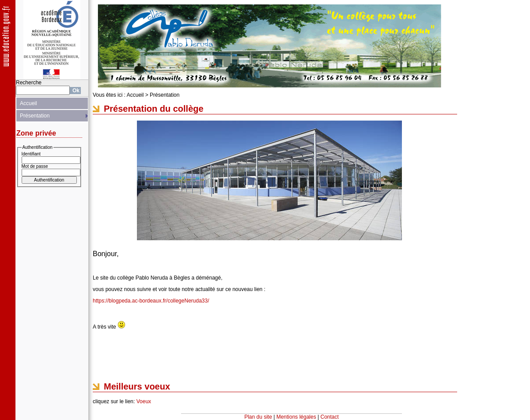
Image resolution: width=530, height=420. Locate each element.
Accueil (28, 103)
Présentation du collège (154, 109)
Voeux (144, 401)
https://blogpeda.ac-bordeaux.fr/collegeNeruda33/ (151, 301)
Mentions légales (296, 417)
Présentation (35, 116)
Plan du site (258, 417)
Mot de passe (35, 166)
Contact (330, 417)
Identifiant (31, 154)
